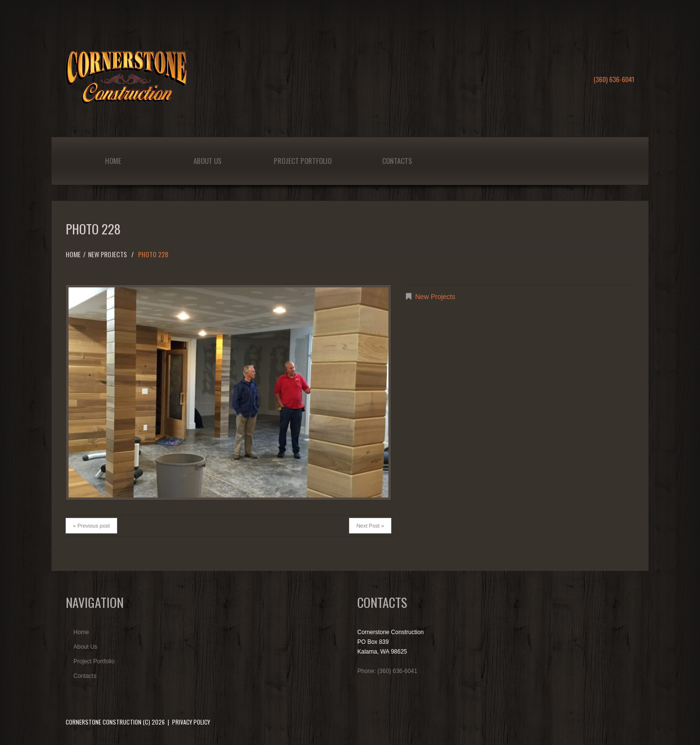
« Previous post (91, 526)
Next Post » (370, 526)
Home (113, 160)
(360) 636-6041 (614, 79)
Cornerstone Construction (104, 722)
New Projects (107, 254)
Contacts (397, 160)
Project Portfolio (303, 160)
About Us (208, 160)
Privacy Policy (191, 722)
